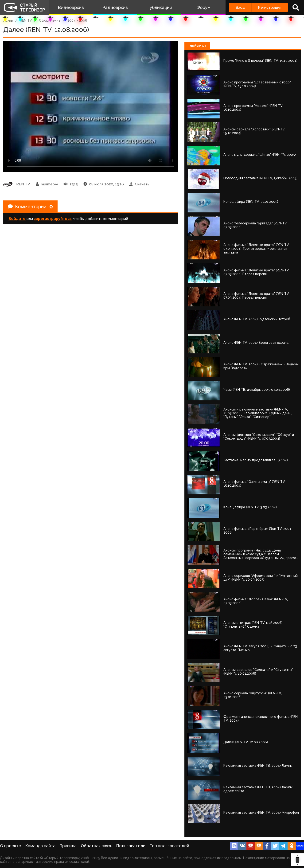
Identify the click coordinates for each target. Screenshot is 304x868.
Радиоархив (115, 7)
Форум (203, 7)
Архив (8, 20)
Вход (240, 7)
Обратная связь (97, 846)
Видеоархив (71, 7)
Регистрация (270, 7)
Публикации (159, 7)
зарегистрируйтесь (53, 219)
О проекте (11, 846)
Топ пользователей (169, 846)
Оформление (50, 20)
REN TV (26, 20)
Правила (68, 846)
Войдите (17, 219)
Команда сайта (40, 846)
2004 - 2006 (77, 20)
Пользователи (131, 846)
